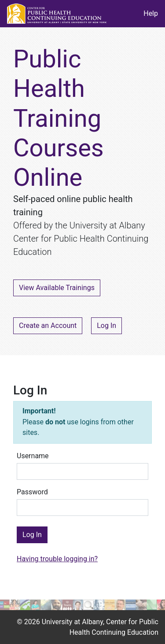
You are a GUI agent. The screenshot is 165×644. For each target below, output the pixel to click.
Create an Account (48, 326)
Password (32, 492)
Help (151, 13)
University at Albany (72, 622)
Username (33, 456)
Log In (106, 326)
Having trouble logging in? (57, 559)
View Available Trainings (57, 288)
